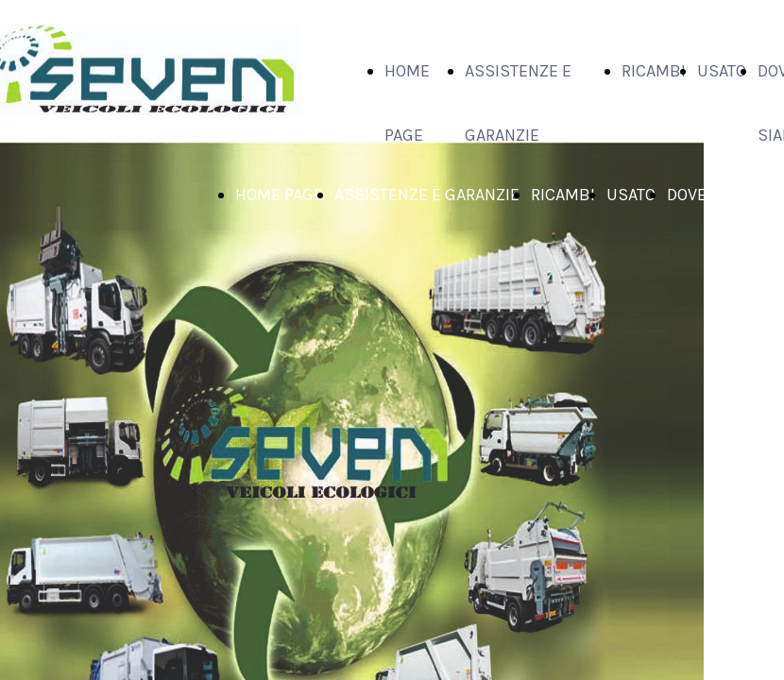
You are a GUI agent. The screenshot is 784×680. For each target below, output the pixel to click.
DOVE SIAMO (713, 195)
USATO (722, 71)
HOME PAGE (279, 195)
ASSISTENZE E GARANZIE (427, 195)
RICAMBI (654, 71)
